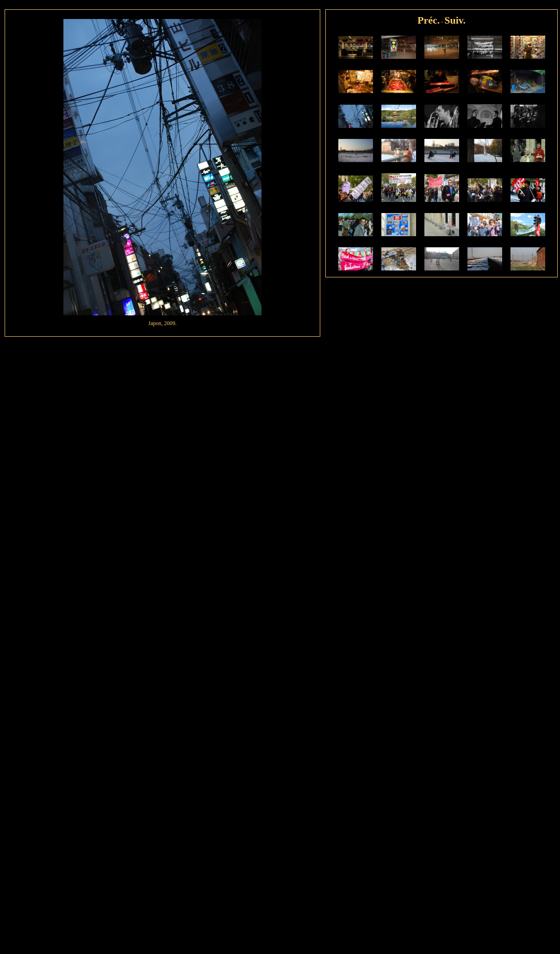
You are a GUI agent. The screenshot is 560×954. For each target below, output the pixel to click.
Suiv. (455, 20)
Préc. (429, 20)
